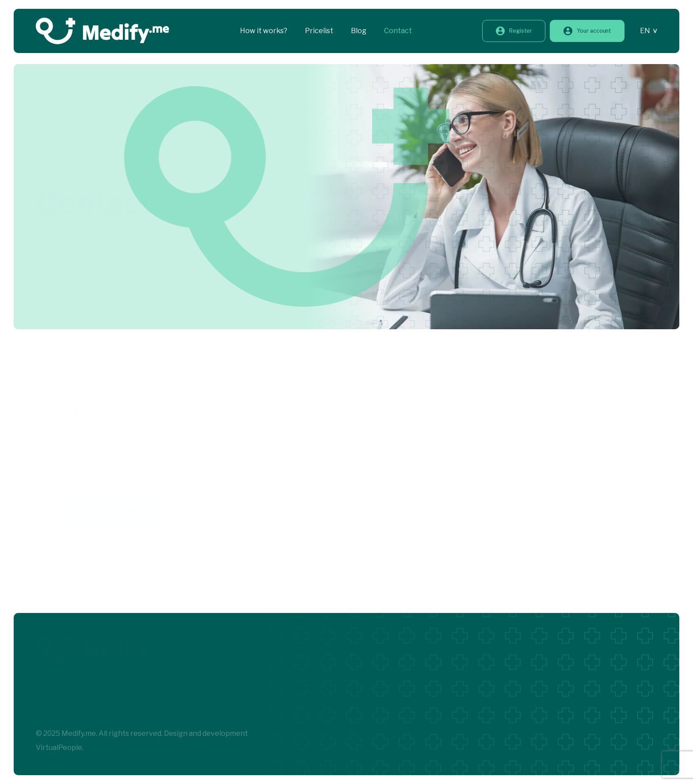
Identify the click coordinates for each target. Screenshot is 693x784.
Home (46, 175)
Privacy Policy (193, 478)
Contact (398, 31)
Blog (359, 31)
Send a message (114, 511)
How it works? (264, 31)
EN (645, 31)
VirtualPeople (59, 748)
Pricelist (319, 31)
